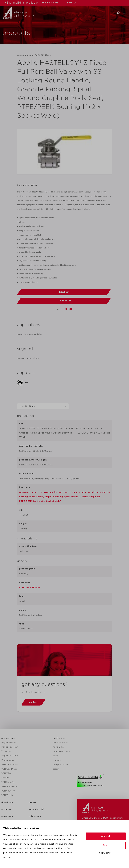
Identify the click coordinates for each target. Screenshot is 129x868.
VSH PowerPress (10, 787)
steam (56, 769)
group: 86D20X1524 (38, 55)
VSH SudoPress (9, 782)
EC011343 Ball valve (30, 588)
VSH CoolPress (9, 769)
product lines (8, 738)
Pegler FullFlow (10, 756)
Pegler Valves (8, 760)
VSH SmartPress (10, 765)
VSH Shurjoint (8, 791)
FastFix (5, 778)
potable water (60, 743)
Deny (106, 845)
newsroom (7, 816)
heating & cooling (62, 751)
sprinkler (57, 760)
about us (6, 809)
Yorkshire (6, 751)
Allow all (106, 836)
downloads (7, 802)
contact (33, 802)
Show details (106, 853)
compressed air (61, 765)
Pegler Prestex (9, 743)
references (35, 816)
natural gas (59, 747)
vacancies (36, 809)
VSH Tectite (7, 795)
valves (20, 55)
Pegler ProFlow (10, 747)
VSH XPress (7, 773)
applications (59, 738)
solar (55, 756)
